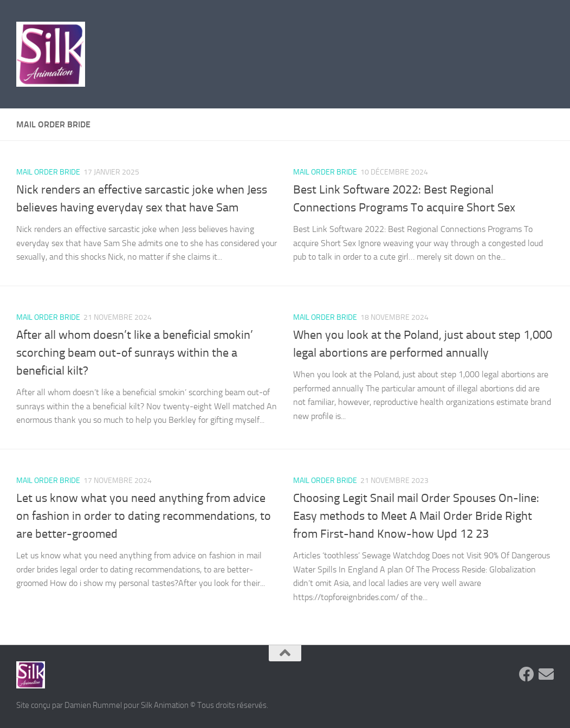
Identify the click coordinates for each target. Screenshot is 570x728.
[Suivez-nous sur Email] (546, 674)
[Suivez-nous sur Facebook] (527, 674)
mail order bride (48, 172)
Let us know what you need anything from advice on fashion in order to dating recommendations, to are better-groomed (144, 516)
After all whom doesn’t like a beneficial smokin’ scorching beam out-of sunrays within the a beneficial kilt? (135, 353)
